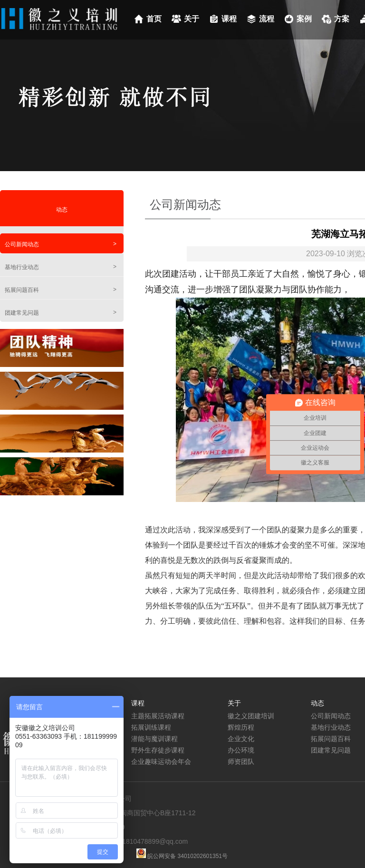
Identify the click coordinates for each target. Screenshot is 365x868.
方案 (342, 19)
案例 (304, 19)
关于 (192, 19)
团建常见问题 (61, 313)
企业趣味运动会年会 (161, 762)
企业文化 (241, 739)
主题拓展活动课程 (158, 716)
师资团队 (241, 762)
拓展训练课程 (151, 727)
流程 (267, 19)
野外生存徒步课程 (158, 750)
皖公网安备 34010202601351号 (187, 856)
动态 (62, 210)
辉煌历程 (241, 727)
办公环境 (241, 750)
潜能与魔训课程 (154, 739)
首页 (154, 19)
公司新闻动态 (61, 244)
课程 (229, 19)
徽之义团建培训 (251, 716)
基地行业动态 (61, 267)
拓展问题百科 (61, 290)
